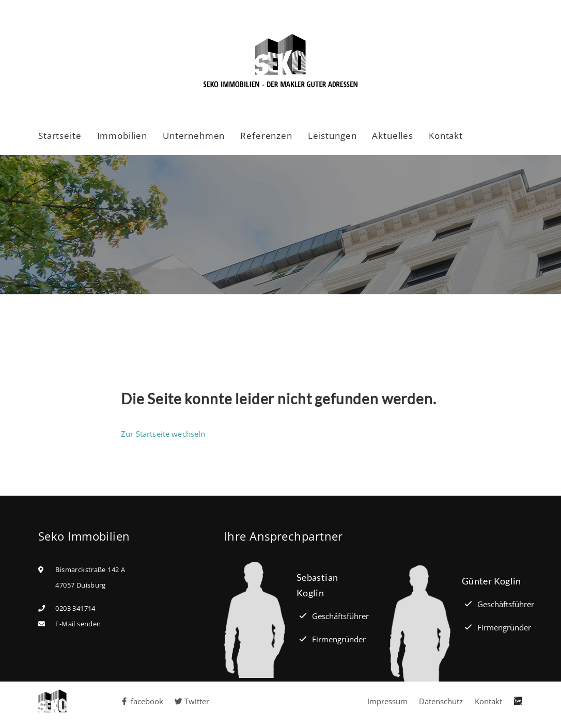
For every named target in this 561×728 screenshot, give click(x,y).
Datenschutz (441, 701)
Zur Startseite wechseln (163, 434)
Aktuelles (393, 136)
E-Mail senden (78, 624)
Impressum (387, 701)
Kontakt (446, 136)
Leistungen (332, 136)
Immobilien (122, 136)
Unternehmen (194, 136)
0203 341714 (75, 608)
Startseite (60, 136)
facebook (142, 701)
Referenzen (266, 136)
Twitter (192, 701)
